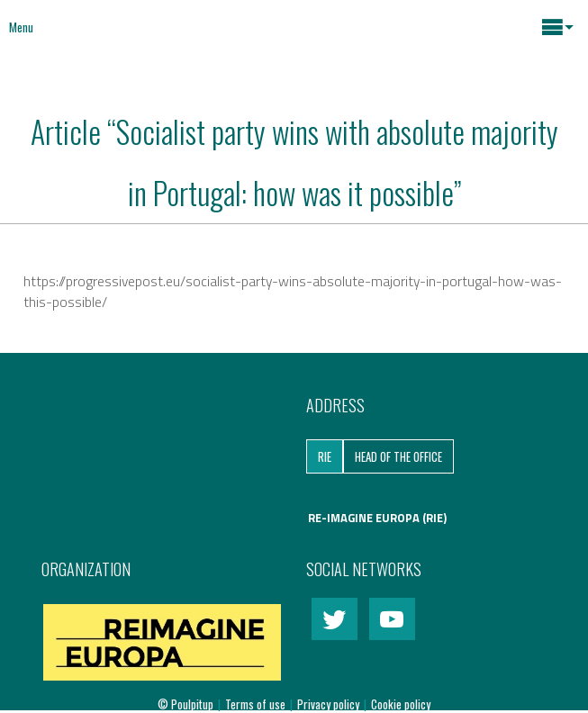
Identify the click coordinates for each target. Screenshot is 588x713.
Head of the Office (398, 456)
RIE (325, 456)
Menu (21, 27)
